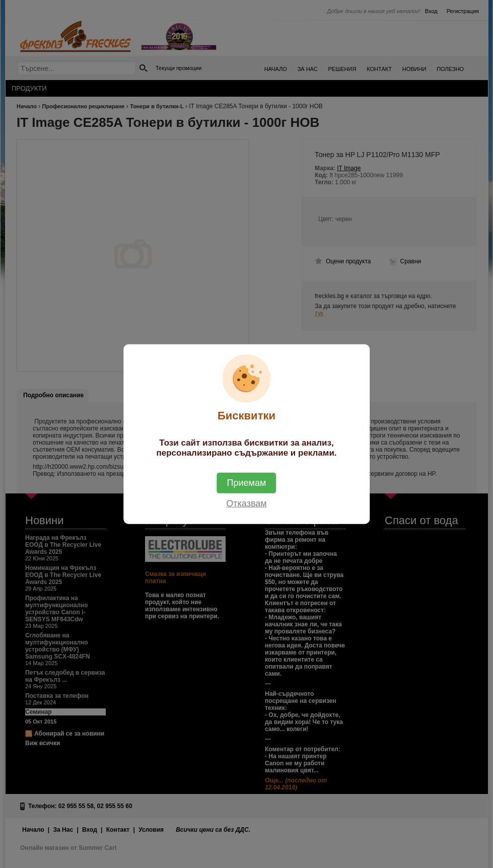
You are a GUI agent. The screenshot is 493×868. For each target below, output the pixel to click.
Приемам (247, 482)
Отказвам (246, 503)
